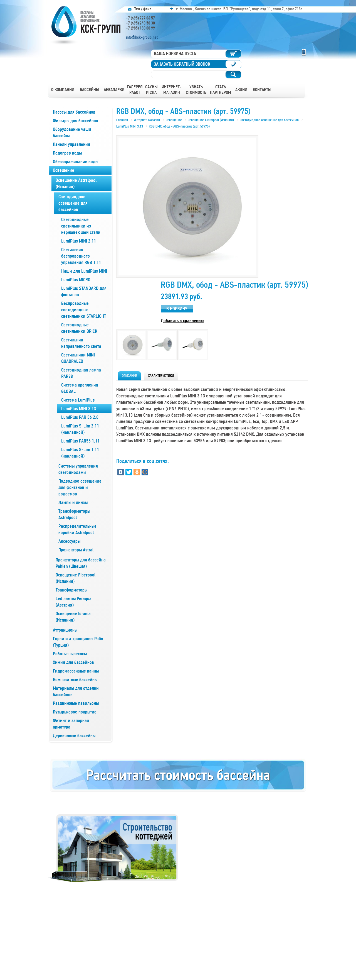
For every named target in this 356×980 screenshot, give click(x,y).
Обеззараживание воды (76, 162)
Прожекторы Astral (76, 550)
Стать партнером (221, 90)
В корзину (177, 309)
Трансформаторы (71, 590)
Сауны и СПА (151, 90)
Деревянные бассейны (74, 736)
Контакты (262, 90)
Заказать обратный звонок (182, 64)
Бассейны (90, 90)
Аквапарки (114, 90)
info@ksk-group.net (142, 37)
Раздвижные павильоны (76, 703)
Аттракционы (65, 630)
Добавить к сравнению (182, 321)
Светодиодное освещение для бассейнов (73, 203)
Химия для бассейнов (73, 662)
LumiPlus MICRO (76, 280)
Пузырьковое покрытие (75, 712)
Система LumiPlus (78, 400)
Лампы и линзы (73, 503)
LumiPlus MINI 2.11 (79, 241)
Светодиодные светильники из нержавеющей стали (81, 226)
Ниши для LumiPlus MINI (84, 271)
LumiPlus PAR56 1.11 (80, 441)
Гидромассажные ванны (76, 671)
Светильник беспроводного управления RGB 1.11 (81, 256)
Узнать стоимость (196, 90)
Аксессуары (69, 541)
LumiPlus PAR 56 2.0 (80, 417)
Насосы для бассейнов (74, 112)
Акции (241, 90)
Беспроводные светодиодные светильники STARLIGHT (84, 310)
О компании (63, 90)
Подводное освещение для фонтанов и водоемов (80, 487)
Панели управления (71, 144)
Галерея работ (135, 90)
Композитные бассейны (75, 680)
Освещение (64, 170)
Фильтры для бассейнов (76, 121)
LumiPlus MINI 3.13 (79, 409)
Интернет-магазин (171, 90)
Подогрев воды (67, 153)
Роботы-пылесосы (70, 654)
